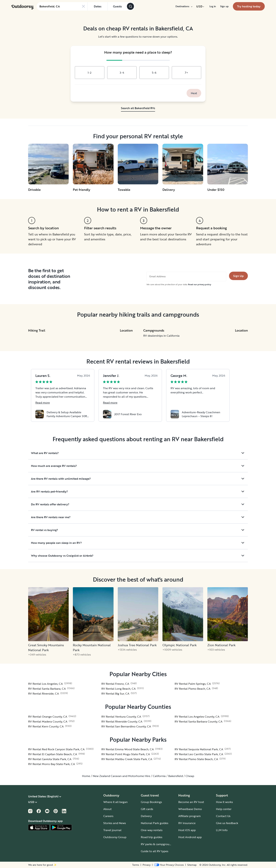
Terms (136, 865)
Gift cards (147, 809)
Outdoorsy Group (115, 837)
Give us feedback (227, 823)
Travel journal (112, 830)
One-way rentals (152, 830)
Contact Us (223, 816)
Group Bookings (151, 802)
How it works (224, 802)
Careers (108, 816)
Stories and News (115, 823)
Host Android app (190, 837)
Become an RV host (191, 802)
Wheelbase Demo (190, 809)
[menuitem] (184, 6)
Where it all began (115, 802)
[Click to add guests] (117, 6)
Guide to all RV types (155, 851)
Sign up (224, 6)
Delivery (146, 816)
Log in (213, 6)
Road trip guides (152, 837)
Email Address (158, 276)
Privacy (147, 865)
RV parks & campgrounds (157, 844)
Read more (43, 403)
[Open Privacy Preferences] (169, 865)
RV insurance (187, 823)
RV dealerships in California (161, 336)
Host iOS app (187, 830)
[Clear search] (83, 6)
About (107, 809)
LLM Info (222, 830)
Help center (224, 809)
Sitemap (192, 865)
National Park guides (155, 823)
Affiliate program (189, 816)
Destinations (184, 6)
